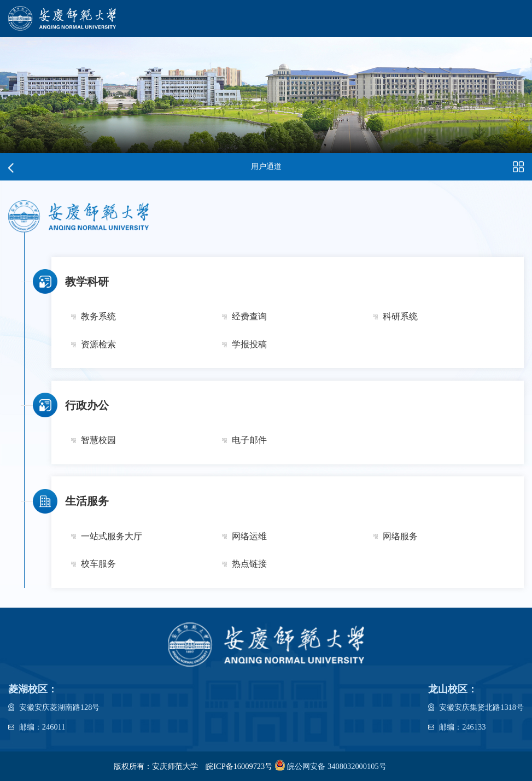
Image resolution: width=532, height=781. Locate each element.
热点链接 (249, 564)
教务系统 (98, 317)
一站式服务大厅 (112, 537)
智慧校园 (98, 440)
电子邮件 (249, 440)
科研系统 (400, 317)
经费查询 (249, 317)
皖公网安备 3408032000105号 (329, 765)
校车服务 (98, 564)
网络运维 (249, 537)
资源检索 (98, 345)
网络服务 (400, 537)
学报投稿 (249, 345)
